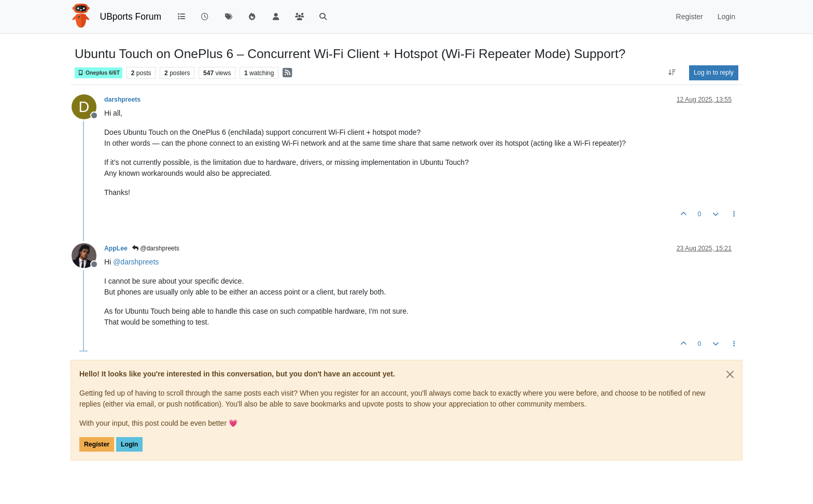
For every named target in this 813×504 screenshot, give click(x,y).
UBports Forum (131, 17)
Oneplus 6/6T (99, 73)
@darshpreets (156, 248)
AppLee (116, 248)
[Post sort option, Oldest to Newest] (672, 73)
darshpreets (122, 100)
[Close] (730, 374)
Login (129, 444)
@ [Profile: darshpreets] (136, 262)
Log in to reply (714, 73)
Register (97, 444)
